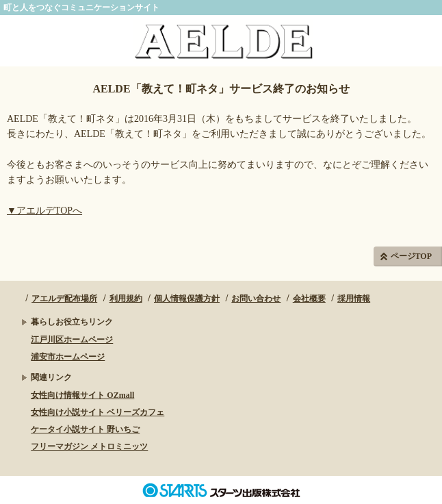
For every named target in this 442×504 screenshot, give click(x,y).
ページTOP (411, 256)
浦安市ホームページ (68, 357)
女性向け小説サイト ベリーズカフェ (97, 412)
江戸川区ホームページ (72, 340)
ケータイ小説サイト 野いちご (85, 429)
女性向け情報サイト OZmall (82, 395)
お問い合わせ (256, 299)
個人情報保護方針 (187, 299)
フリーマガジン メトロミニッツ (89, 446)
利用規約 (126, 299)
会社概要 (309, 299)
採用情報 (354, 299)
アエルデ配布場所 (64, 299)
